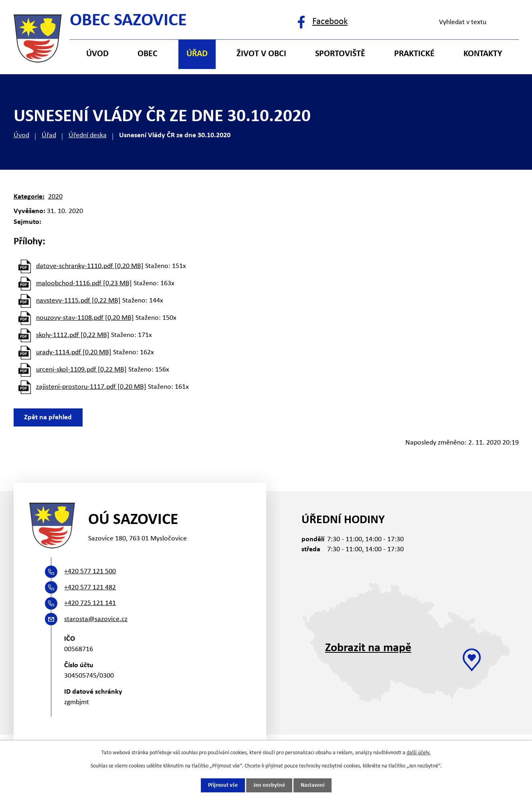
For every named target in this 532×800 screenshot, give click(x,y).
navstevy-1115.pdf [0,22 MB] (78, 301)
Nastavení (313, 785)
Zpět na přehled (48, 417)
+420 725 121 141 (90, 603)
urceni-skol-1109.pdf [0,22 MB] (81, 370)
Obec (148, 54)
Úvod (21, 135)
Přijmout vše (223, 785)
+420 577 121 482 (90, 588)
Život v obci (261, 54)
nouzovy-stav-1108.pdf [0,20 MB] (85, 318)
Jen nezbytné (269, 785)
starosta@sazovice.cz (96, 619)
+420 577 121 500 (90, 572)
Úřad (49, 135)
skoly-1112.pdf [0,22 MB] (73, 335)
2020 (55, 197)
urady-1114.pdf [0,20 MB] (74, 352)
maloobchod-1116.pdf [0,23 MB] (84, 283)
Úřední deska (88, 135)
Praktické (414, 54)
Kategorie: (29, 197)
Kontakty (483, 54)
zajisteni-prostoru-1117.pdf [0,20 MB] (91, 387)
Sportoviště (340, 54)
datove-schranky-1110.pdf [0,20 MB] (90, 266)
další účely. (419, 753)
